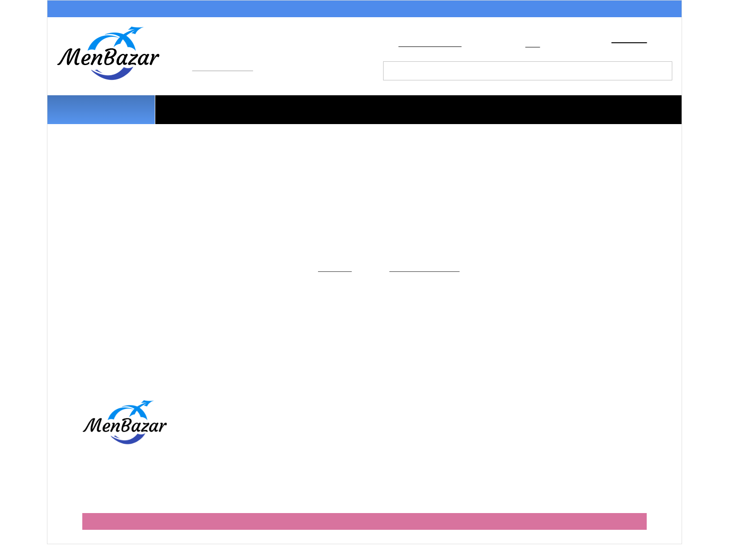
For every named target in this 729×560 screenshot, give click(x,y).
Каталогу (332, 276)
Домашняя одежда (343, 121)
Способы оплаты (157, 10)
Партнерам (568, 10)
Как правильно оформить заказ (264, 433)
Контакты (654, 10)
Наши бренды (523, 121)
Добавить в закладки (432, 47)
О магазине (479, 10)
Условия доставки (268, 10)
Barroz (637, 523)
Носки (589, 105)
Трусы (262, 105)
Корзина (626, 42)
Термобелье (517, 105)
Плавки (323, 105)
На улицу (439, 121)
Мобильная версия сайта (364, 537)
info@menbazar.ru (225, 72)
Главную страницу (430, 276)
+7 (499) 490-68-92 (239, 58)
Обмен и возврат (380, 10)
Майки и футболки (415, 105)
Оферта (226, 462)
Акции (68, 10)
